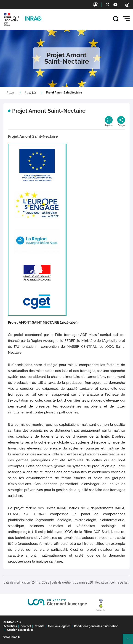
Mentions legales (59, 626)
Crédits (40, 626)
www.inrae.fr (12, 637)
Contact (26, 626)
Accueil (11, 93)
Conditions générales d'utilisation (96, 626)
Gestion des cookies (20, 630)
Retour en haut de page (130, 641)
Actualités (31, 93)
